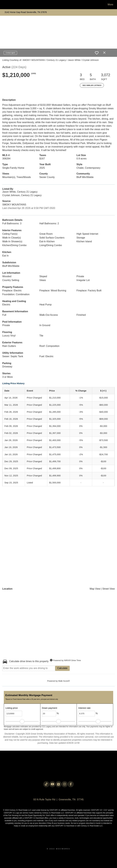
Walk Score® (64, 681)
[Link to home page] (4, 5)
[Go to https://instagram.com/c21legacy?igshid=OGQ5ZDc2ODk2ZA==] (65, 784)
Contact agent (10, 53)
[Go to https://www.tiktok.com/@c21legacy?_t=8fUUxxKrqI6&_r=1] (46, 784)
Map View (95, 589)
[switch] (97, 53)
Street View (108, 589)
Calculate (62, 668)
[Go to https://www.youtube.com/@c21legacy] (52, 784)
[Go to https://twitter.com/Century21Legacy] (58, 784)
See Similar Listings (92, 85)
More (110, 4)
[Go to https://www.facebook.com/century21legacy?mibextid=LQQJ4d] (71, 784)
